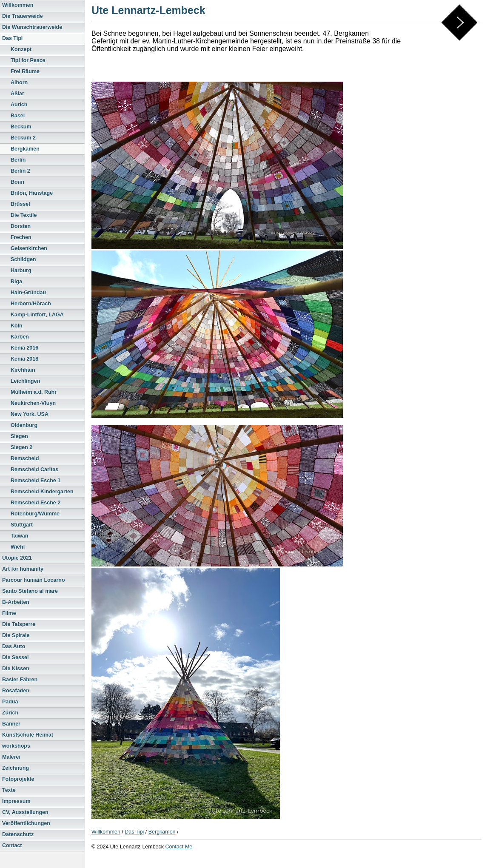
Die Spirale (16, 635)
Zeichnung (16, 768)
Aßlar (17, 94)
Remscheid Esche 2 (36, 503)
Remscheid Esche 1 (36, 481)
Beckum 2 (23, 138)
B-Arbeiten (16, 602)
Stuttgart (22, 525)
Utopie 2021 (17, 558)
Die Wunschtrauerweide (32, 27)
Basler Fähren (20, 680)
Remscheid (25, 458)
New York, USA (30, 414)
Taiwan (19, 536)
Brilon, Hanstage (32, 193)
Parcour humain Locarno (34, 580)
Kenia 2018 (24, 359)
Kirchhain (23, 370)
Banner (11, 724)
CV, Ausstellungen (25, 812)
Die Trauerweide (23, 16)
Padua (10, 702)
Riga (16, 282)
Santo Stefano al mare (30, 591)
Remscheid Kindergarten (42, 492)
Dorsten (21, 226)
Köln (17, 326)
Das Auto (14, 646)
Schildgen (23, 259)
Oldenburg (24, 425)
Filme (9, 613)
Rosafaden (16, 691)
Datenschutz (18, 834)
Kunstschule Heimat (28, 735)
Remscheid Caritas (34, 470)
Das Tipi (12, 38)
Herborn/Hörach (31, 304)
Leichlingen (25, 381)
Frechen (21, 237)
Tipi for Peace (28, 60)
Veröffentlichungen (26, 823)
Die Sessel (15, 657)
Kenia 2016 (24, 348)
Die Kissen (16, 669)
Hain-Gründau (28, 293)
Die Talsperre (19, 624)
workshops (16, 746)
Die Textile (24, 215)
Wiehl (18, 547)
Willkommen (18, 5)
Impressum (16, 801)
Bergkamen (25, 149)
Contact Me (179, 847)
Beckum (21, 127)
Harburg (21, 270)
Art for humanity (23, 569)
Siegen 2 (21, 447)
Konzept (21, 49)
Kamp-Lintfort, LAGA (37, 315)
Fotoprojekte (18, 779)
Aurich (19, 105)
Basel (18, 116)
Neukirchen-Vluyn (33, 403)
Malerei (11, 757)
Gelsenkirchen (29, 248)
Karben (20, 337)
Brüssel (20, 204)
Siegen (19, 436)
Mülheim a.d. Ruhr (34, 392)
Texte (9, 790)
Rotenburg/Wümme (35, 514)
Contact (12, 845)
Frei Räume (25, 71)
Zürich (10, 713)
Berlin (18, 160)
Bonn (17, 182)
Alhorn (19, 83)
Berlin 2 (20, 171)
